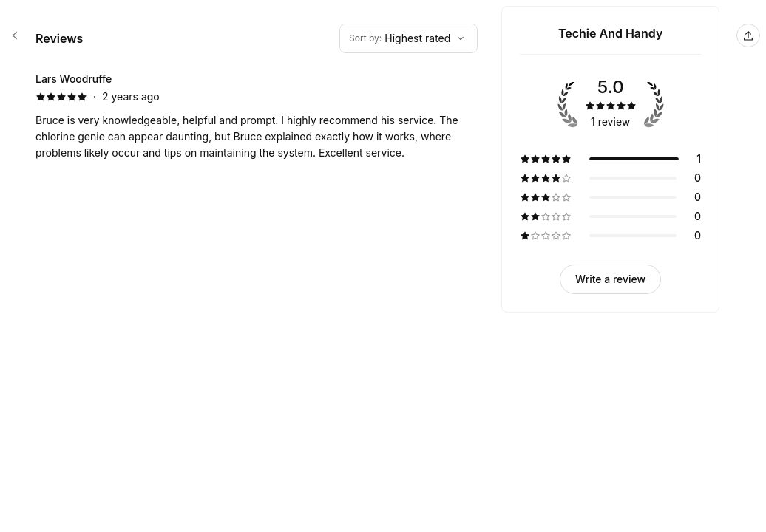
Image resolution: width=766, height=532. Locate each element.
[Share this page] (748, 35)
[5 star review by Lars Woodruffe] (257, 116)
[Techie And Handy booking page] (15, 35)
